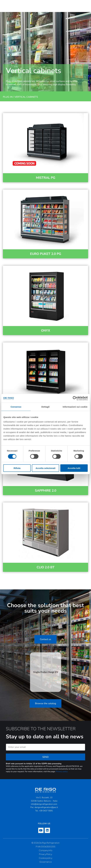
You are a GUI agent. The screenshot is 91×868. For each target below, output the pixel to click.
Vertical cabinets (26, 97)
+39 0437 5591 (46, 811)
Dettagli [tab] (46, 407)
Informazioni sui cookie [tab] (75, 407)
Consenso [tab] (16, 407)
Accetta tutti (74, 468)
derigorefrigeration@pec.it (46, 807)
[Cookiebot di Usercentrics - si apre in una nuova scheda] (75, 398)
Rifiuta (17, 468)
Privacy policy (62, 772)
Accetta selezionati (46, 468)
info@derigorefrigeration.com (44, 804)
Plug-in (8, 97)
